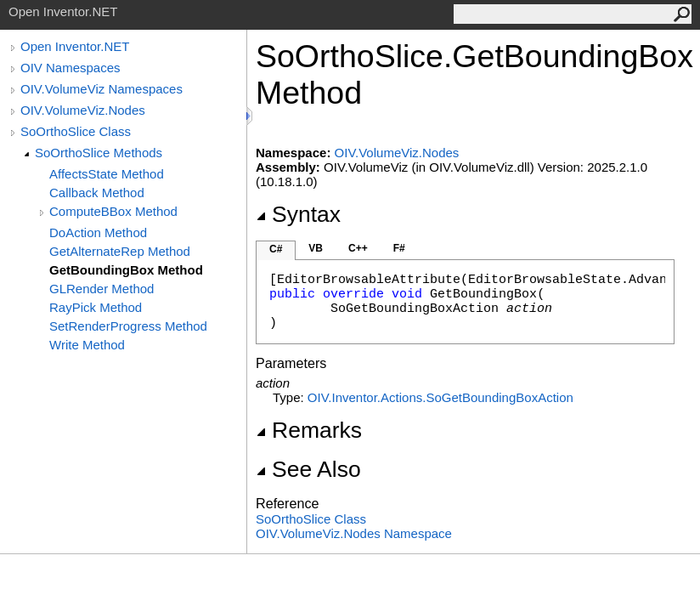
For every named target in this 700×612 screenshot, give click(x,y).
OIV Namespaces (71, 68)
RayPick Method (96, 307)
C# (276, 249)
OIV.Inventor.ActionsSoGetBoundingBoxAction (440, 397)
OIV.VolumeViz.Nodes (83, 110)
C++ (358, 248)
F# (399, 248)
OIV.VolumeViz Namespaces (102, 89)
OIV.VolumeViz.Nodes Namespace (354, 533)
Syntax (298, 214)
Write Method (87, 345)
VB (316, 248)
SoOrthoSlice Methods (99, 153)
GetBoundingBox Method (126, 270)
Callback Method (97, 193)
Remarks (309, 430)
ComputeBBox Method (113, 211)
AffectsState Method (107, 174)
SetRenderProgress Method (128, 326)
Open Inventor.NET (75, 46)
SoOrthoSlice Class (76, 131)
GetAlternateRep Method (120, 251)
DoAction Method (98, 232)
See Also (308, 469)
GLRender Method (102, 289)
